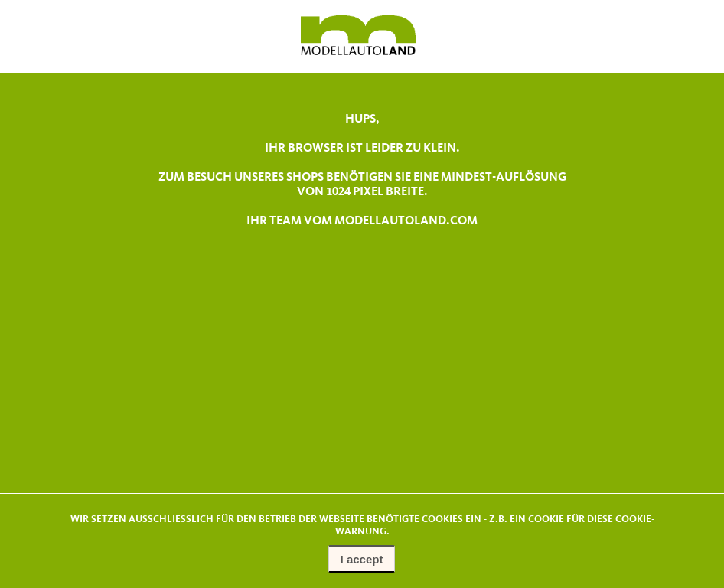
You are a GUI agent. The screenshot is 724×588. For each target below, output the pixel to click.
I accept (362, 559)
